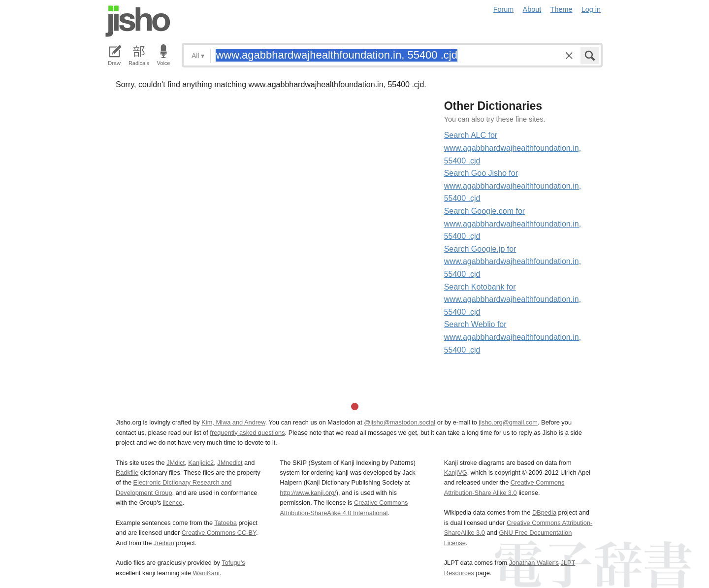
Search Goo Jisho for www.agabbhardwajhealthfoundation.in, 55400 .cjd (513, 186)
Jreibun (164, 543)
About (532, 9)
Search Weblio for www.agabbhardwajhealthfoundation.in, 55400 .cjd (513, 337)
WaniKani (206, 573)
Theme (562, 9)
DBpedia (544, 512)
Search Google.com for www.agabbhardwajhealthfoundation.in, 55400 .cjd (513, 224)
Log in (591, 9)
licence (173, 503)
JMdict (176, 463)
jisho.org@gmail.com (508, 422)
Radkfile (127, 473)
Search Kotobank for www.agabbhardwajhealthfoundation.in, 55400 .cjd (513, 299)
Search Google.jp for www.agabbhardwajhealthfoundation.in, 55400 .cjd (513, 261)
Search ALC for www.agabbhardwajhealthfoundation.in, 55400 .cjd (513, 148)
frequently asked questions (247, 433)
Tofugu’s (233, 563)
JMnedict (230, 463)
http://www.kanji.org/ (308, 493)
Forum (504, 9)
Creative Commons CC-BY (219, 533)
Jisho (138, 21)
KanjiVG (456, 473)
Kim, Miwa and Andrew (233, 422)
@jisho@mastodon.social (400, 422)
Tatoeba (226, 523)
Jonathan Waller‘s (534, 563)
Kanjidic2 (201, 463)
